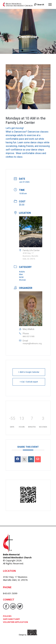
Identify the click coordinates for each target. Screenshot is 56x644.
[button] (28, 143)
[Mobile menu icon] (50, 4)
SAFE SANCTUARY (11, 619)
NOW (21, 277)
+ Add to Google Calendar (29, 372)
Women (22, 280)
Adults (22, 272)
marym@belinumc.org (32, 343)
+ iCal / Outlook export (29, 382)
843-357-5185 (29, 336)
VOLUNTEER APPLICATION (15, 622)
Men (21, 274)
